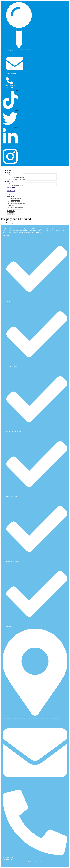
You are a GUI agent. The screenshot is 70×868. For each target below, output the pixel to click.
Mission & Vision (16, 200)
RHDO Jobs (11, 189)
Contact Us (11, 191)
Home (9, 171)
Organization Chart (17, 202)
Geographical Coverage (19, 180)
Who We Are (11, 196)
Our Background (16, 198)
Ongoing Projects (17, 185)
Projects (10, 205)
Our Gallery (11, 187)
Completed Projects (17, 207)
